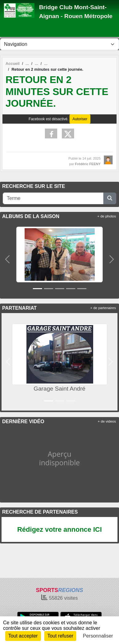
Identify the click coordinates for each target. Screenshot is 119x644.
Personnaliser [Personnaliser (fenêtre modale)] (98, 636)
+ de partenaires (103, 308)
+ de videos (107, 421)
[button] (7, 259)
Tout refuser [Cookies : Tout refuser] (60, 636)
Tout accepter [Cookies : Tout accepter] (23, 636)
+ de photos (107, 216)
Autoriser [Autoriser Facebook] (80, 119)
